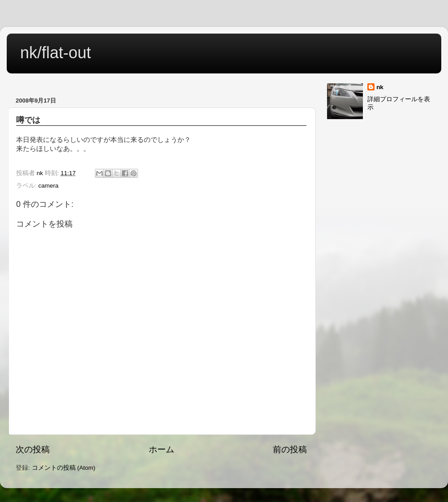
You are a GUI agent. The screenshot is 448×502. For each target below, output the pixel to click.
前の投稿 (290, 449)
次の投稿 (33, 449)
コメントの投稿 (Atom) (64, 468)
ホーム (162, 449)
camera (49, 186)
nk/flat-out (56, 53)
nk (380, 87)
